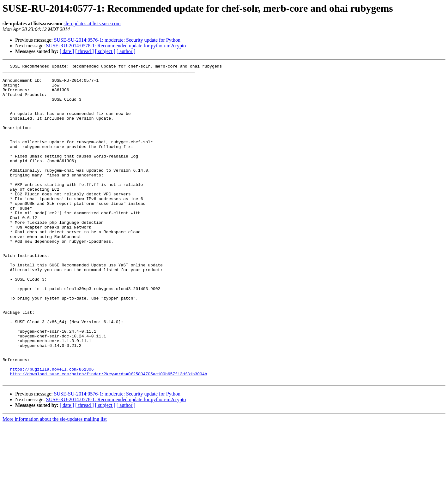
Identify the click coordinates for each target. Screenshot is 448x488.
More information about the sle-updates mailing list (55, 482)
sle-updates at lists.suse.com (92, 24)
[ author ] (126, 51)
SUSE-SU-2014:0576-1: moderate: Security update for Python (117, 40)
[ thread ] (85, 51)
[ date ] (67, 51)
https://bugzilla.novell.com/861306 (52, 431)
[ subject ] (105, 51)
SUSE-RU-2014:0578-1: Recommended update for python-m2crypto (116, 46)
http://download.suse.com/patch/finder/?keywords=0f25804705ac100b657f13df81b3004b (108, 436)
